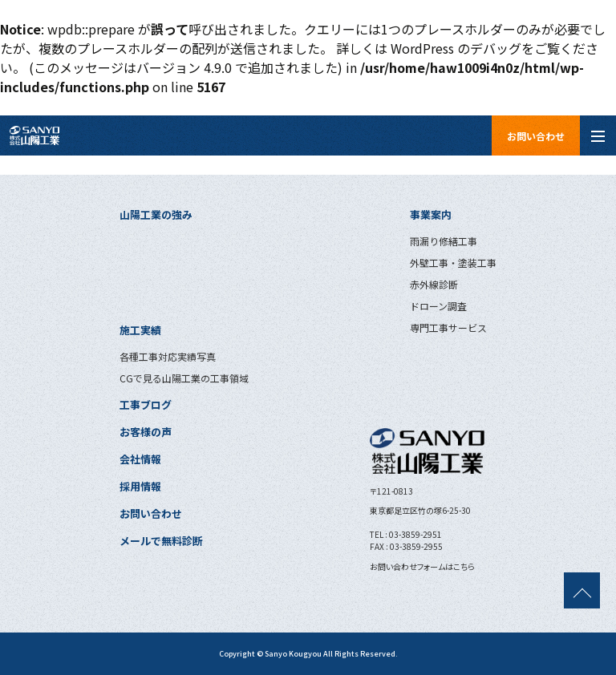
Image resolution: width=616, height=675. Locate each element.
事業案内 (431, 214)
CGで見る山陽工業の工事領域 (184, 378)
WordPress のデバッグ (456, 48)
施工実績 (140, 330)
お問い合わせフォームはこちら (422, 566)
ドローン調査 (438, 306)
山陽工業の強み (156, 214)
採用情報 (140, 486)
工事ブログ (146, 404)
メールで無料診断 (161, 541)
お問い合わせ (536, 136)
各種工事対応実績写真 (168, 356)
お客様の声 (146, 432)
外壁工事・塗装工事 (453, 263)
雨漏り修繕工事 (444, 241)
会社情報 (140, 459)
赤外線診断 (434, 284)
